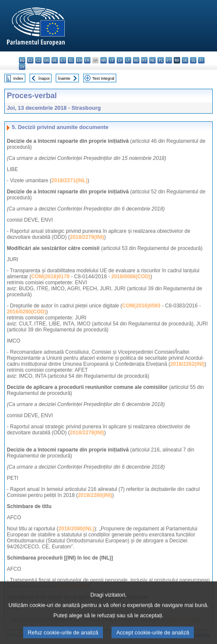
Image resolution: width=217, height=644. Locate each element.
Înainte (64, 78)
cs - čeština (38, 60)
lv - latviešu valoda (120, 60)
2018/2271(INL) (69, 181)
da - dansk (47, 60)
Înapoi (44, 78)
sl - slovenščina (193, 60)
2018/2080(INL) (76, 529)
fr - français (87, 60)
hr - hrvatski (104, 60)
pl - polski (161, 60)
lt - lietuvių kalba (128, 60)
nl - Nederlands (152, 60)
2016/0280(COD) (26, 312)
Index (18, 78)
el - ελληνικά (71, 60)
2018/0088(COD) (131, 277)
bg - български (22, 60)
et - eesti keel (63, 60)
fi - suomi (201, 60)
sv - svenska (22, 67)
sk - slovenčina (185, 60)
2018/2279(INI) (87, 237)
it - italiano (112, 60)
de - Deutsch (55, 60)
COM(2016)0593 (141, 306)
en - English (79, 60)
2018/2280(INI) (95, 495)
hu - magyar (136, 60)
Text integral (103, 78)
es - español (30, 60)
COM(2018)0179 (50, 277)
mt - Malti (144, 60)
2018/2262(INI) (187, 364)
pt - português (169, 60)
